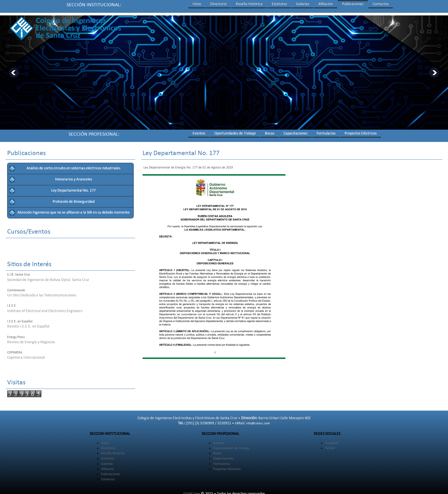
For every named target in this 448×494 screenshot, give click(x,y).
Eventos (199, 131)
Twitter (330, 446)
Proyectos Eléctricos (361, 131)
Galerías (303, 4)
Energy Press (16, 335)
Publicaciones (353, 4)
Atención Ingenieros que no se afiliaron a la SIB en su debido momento (73, 210)
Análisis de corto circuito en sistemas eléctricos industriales (73, 166)
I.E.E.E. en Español (20, 319)
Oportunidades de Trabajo (235, 131)
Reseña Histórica (249, 4)
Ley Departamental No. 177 (73, 188)
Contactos (381, 4)
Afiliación (326, 4)
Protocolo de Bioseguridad (74, 199)
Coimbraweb (16, 288)
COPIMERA (15, 350)
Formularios (326, 131)
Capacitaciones (295, 131)
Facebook (332, 441)
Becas (270, 131)
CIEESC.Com (192, 491)
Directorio (218, 4)
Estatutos (279, 4)
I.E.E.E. (12, 303)
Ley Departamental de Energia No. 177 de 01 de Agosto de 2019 (188, 165)
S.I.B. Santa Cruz (19, 272)
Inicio (197, 4)
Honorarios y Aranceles (74, 177)
